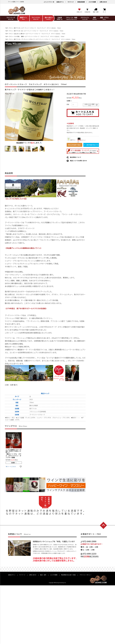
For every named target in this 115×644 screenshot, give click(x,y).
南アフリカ (17, 28)
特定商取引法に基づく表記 (68, 575)
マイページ (71, 2)
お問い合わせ (103, 2)
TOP (7, 28)
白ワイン (71, 140)
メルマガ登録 (92, 2)
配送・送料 (43, 575)
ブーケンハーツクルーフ (28, 39)
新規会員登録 (81, 2)
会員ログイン (60, 2)
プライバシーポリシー (86, 575)
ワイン (11, 28)
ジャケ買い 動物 (19, 36)
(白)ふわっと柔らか (19, 34)
